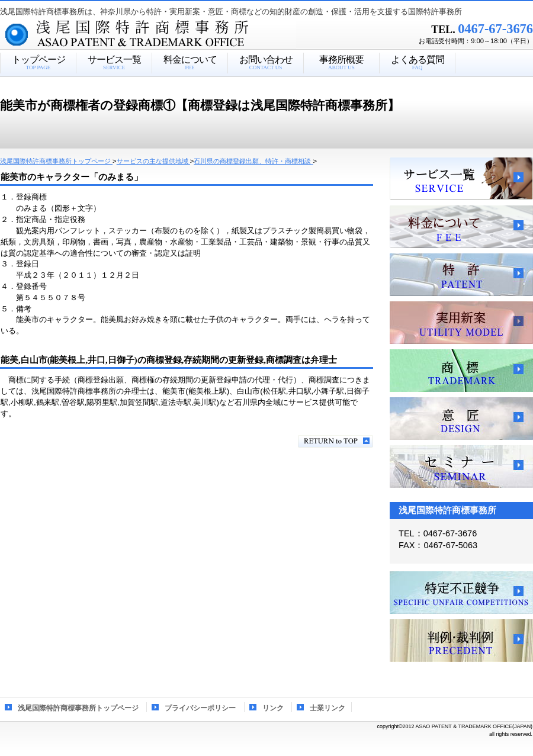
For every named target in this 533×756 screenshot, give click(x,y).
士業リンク (327, 708)
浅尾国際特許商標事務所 (169, 35)
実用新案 (461, 323)
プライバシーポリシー (200, 708)
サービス (461, 179)
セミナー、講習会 (461, 467)
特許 (461, 275)
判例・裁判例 (461, 641)
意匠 (461, 419)
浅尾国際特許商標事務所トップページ (78, 708)
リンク (273, 708)
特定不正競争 (461, 593)
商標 (461, 371)
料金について (461, 227)
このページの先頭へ (335, 441)
